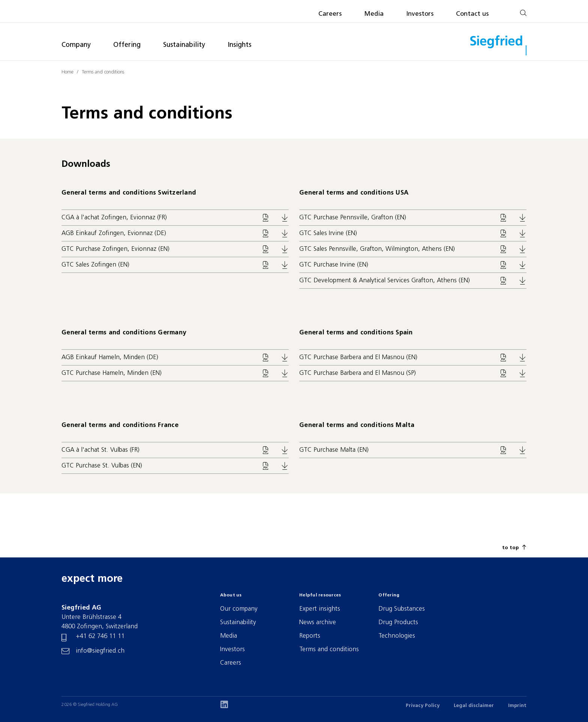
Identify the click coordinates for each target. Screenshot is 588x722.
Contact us (472, 14)
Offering (127, 45)
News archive (318, 622)
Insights (239, 45)
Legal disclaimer (474, 706)
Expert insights (320, 609)
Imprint (517, 706)
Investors (420, 14)
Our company (239, 609)
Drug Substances (402, 609)
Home (67, 72)
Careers (330, 14)
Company (76, 45)
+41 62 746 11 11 (100, 636)
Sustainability (184, 45)
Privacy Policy (423, 706)
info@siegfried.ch (100, 651)
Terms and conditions (103, 72)
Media (374, 14)
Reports (310, 636)
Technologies (397, 636)
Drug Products (398, 622)
